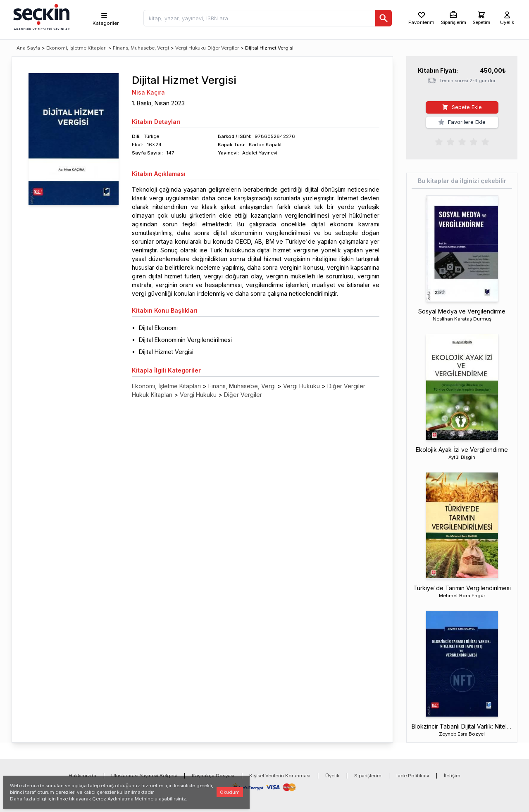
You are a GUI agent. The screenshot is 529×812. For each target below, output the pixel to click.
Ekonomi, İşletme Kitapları (76, 48)
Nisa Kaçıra (148, 92)
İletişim (452, 776)
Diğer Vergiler (223, 48)
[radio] (439, 141)
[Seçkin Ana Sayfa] (41, 17)
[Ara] (384, 18)
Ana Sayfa (28, 48)
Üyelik (332, 776)
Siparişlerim (368, 776)
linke (62, 799)
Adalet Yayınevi (260, 153)
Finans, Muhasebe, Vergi (141, 48)
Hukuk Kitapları (152, 395)
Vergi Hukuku (191, 48)
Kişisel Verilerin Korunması (280, 776)
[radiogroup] (462, 141)
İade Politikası (413, 776)
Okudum (230, 792)
